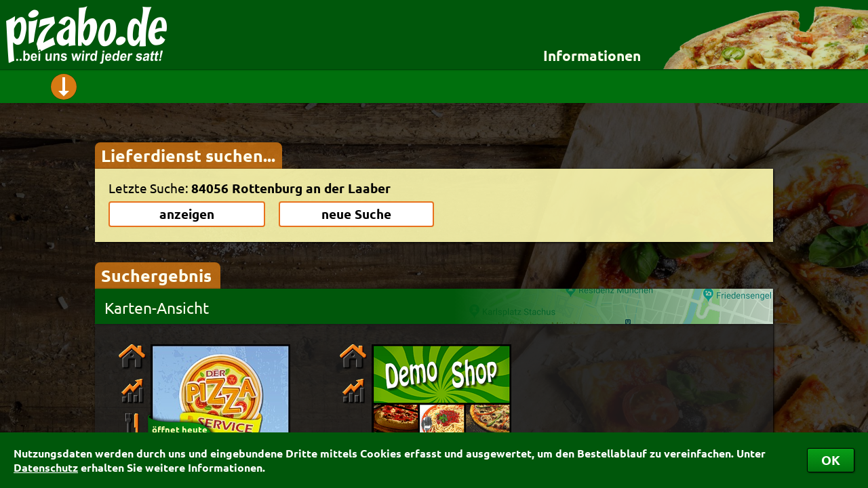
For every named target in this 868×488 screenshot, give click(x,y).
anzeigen (187, 214)
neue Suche (356, 214)
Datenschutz (46, 467)
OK (831, 460)
